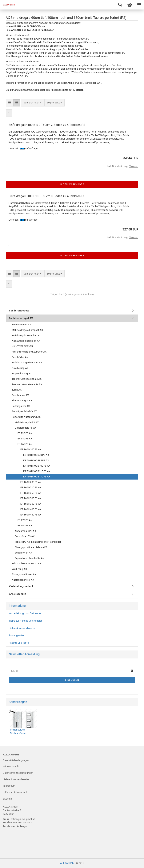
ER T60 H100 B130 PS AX (37, 477)
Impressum (9, 786)
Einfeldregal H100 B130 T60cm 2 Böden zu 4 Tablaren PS (47, 125)
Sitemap (7, 799)
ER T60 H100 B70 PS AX (36, 455)
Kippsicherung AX (22, 374)
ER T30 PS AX (25, 433)
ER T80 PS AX (25, 525)
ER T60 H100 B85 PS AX (36, 460)
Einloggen (72, 680)
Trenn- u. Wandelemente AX (27, 384)
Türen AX (17, 390)
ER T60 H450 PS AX (31, 515)
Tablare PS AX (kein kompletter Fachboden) (39, 542)
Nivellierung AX (20, 368)
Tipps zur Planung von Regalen (26, 621)
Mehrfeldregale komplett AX (27, 330)
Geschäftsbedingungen (16, 760)
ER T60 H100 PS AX (31, 449)
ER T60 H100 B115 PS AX (37, 471)
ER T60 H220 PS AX (31, 487)
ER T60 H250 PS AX (31, 493)
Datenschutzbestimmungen (18, 773)
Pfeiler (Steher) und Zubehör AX (29, 352)
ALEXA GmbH (68, 863)
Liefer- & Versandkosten (22, 628)
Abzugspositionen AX (24, 574)
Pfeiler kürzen (18, 730)
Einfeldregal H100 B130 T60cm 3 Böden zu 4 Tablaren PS (47, 196)
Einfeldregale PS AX (26, 428)
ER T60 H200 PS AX (31, 482)
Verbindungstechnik (21, 586)
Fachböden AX (20, 357)
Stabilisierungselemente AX (27, 363)
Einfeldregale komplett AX (26, 336)
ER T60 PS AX (25, 444)
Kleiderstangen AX (22, 401)
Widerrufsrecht (11, 766)
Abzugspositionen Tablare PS (31, 547)
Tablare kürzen (18, 733)
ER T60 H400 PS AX (31, 509)
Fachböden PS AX (25, 536)
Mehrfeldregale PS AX (27, 422)
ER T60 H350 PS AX (31, 504)
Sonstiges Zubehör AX (24, 411)
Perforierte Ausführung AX (26, 417)
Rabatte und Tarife (19, 643)
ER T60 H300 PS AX (31, 498)
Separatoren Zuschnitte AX (29, 558)
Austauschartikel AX (23, 580)
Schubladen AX (20, 395)
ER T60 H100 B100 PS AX (37, 466)
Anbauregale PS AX (25, 531)
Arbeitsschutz (17, 594)
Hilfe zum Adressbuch (15, 792)
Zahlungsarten (17, 635)
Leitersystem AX (21, 406)
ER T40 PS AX (25, 439)
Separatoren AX (23, 553)
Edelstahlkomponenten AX (26, 563)
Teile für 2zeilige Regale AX (27, 379)
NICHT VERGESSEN (22, 346)
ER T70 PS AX (25, 520)
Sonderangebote (19, 311)
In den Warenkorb (72, 184)
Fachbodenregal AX (21, 318)
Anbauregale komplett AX (26, 341)
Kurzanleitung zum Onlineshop (26, 613)
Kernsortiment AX (21, 324)
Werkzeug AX (19, 569)
